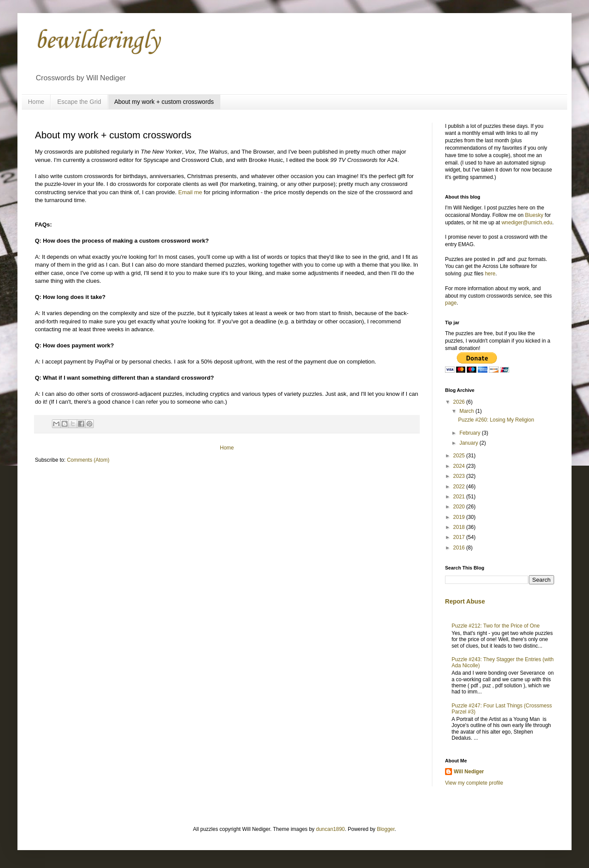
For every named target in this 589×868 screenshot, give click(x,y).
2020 (460, 507)
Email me (190, 192)
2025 (460, 456)
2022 (460, 487)
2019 (460, 517)
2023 (460, 476)
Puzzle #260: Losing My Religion (496, 420)
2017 (460, 537)
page (451, 303)
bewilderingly (97, 41)
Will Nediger (469, 772)
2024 (460, 466)
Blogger (386, 829)
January (469, 443)
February (471, 433)
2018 (460, 527)
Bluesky (534, 215)
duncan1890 (330, 829)
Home (36, 102)
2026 (460, 402)
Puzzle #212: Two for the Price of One (496, 626)
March (467, 411)
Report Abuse (465, 601)
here (490, 274)
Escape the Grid (79, 102)
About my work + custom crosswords (164, 102)
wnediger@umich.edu (527, 223)
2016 (460, 548)
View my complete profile (474, 783)
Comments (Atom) (88, 460)
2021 (460, 497)
